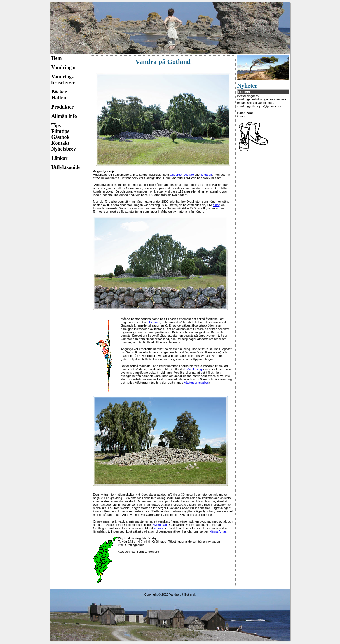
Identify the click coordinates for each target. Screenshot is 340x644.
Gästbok (61, 137)
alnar (216, 205)
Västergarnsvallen (196, 383)
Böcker (59, 92)
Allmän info (64, 116)
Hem (57, 58)
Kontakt (60, 143)
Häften (59, 98)
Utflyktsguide (66, 167)
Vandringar (64, 67)
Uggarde (176, 175)
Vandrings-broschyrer (63, 80)
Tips (56, 125)
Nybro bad (160, 525)
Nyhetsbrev (64, 149)
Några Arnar (218, 531)
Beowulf (155, 322)
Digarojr (207, 175)
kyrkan (158, 528)
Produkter (63, 107)
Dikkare (188, 175)
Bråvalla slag (193, 369)
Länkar (60, 158)
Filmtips (60, 131)
